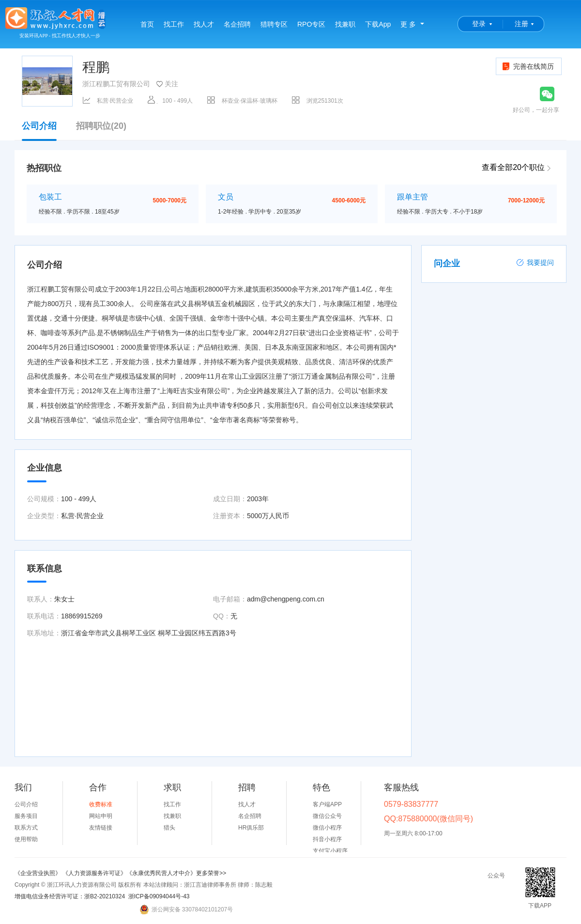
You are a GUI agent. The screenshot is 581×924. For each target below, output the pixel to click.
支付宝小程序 (330, 851)
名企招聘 (237, 24)
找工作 (174, 24)
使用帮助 (26, 839)
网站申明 (101, 816)
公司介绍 (39, 131)
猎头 (169, 828)
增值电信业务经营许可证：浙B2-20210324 (70, 896)
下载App (378, 24)
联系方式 (26, 828)
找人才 (204, 24)
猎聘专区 (274, 24)
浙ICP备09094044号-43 (159, 896)
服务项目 (26, 816)
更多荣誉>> (211, 873)
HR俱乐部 (251, 828)
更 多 (408, 24)
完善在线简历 (527, 66)
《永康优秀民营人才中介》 (161, 873)
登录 (479, 24)
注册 (521, 24)
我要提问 (535, 262)
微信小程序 (327, 828)
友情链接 (101, 828)
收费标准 (101, 804)
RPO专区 (311, 24)
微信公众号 (327, 816)
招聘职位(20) (101, 126)
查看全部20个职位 (513, 167)
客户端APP (327, 804)
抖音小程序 (327, 839)
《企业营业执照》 (38, 873)
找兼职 (345, 24)
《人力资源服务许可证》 (94, 873)
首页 (147, 24)
